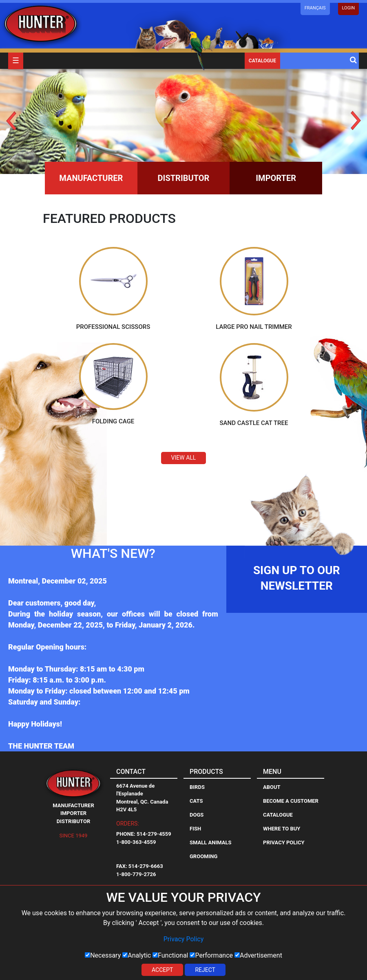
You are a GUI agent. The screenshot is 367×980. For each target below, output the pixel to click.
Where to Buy (282, 828)
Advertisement (258, 955)
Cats (196, 801)
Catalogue (262, 61)
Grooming (203, 856)
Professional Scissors (113, 326)
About (272, 787)
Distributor (184, 178)
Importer (276, 178)
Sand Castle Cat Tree (254, 423)
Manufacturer (91, 178)
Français (315, 8)
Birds (197, 787)
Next (356, 120)
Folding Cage (113, 421)
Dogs (197, 814)
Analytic (137, 955)
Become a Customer (291, 801)
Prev (11, 120)
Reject (205, 970)
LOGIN (348, 8)
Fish (195, 828)
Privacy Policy (184, 939)
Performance (211, 955)
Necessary (103, 955)
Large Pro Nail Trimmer (254, 326)
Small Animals (211, 842)
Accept (162, 970)
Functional (170, 955)
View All (184, 458)
